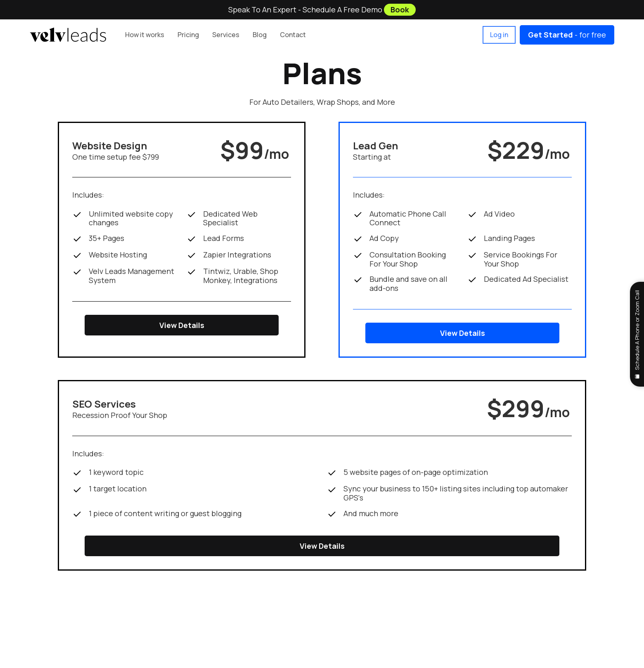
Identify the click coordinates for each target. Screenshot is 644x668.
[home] (68, 35)
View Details (182, 325)
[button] (188, 35)
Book (400, 9)
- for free (567, 35)
